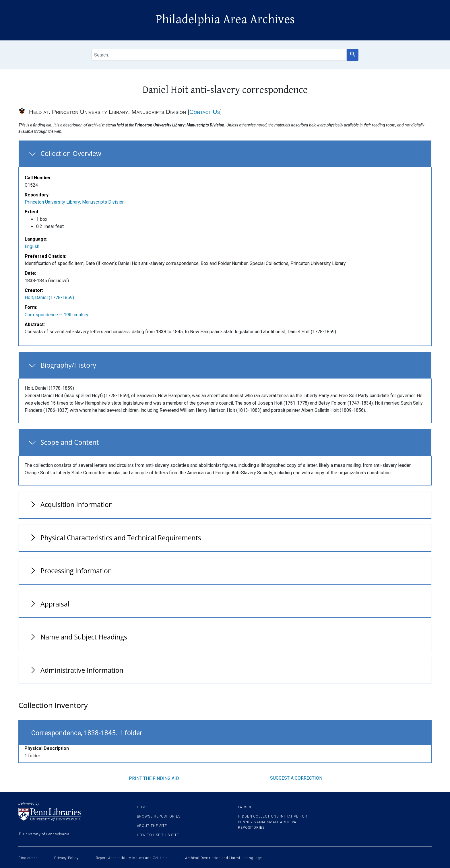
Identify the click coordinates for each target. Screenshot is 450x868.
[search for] (219, 55)
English (32, 246)
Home (143, 807)
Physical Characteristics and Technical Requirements (121, 538)
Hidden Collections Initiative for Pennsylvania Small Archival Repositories (273, 822)
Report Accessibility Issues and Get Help (132, 858)
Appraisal (55, 604)
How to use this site (158, 835)
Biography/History (68, 365)
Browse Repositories (159, 816)
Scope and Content (70, 442)
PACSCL (245, 807)
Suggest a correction (296, 778)
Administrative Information (82, 670)
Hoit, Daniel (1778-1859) (49, 298)
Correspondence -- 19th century (57, 315)
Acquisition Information (77, 504)
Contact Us (205, 112)
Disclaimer (28, 858)
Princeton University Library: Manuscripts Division (75, 202)
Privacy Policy (66, 858)
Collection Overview (71, 153)
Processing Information (76, 571)
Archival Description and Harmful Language (223, 858)
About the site (152, 826)
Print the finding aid (154, 778)
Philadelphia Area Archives (225, 19)
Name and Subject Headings (84, 637)
